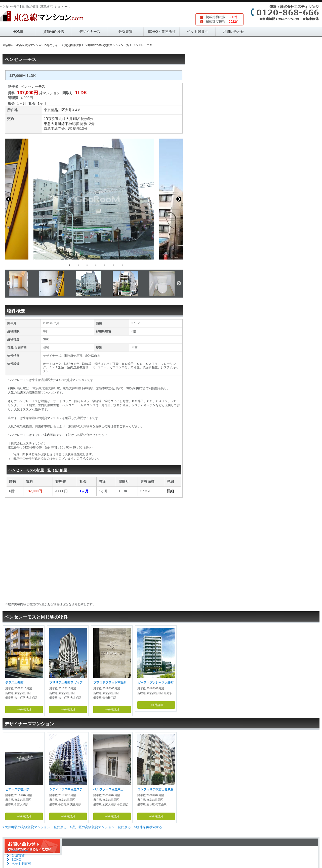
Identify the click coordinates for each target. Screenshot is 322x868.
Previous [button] (9, 199)
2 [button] (78, 265)
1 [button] (69, 265)
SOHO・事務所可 (162, 31)
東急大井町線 (54, 124)
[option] (94, 199)
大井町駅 (73, 119)
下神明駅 (72, 124)
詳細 (170, 491)
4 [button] (96, 265)
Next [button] (179, 199)
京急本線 (51, 128)
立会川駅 (65, 128)
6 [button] (113, 265)
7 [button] (122, 265)
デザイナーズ (90, 31)
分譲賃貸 (126, 31)
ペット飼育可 (197, 31)
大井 (68, 110)
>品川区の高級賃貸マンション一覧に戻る (100, 827)
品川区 (60, 110)
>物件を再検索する (148, 827)
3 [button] (87, 265)
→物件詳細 (24, 710)
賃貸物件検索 (54, 31)
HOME (18, 31)
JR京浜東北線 (55, 119)
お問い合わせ (233, 31)
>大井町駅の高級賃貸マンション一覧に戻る (35, 827)
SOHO (16, 860)
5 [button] (105, 265)
